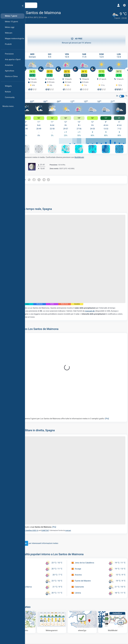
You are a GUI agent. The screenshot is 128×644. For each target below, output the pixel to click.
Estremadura (33, 17)
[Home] (10, 6)
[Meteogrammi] (64, 583)
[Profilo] (117, 5)
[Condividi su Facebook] (55, 174)
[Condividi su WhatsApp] (50, 174)
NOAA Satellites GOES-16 (51, 493)
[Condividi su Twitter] (61, 174)
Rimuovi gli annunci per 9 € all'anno (76, 39)
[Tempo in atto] (115, 14)
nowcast (89, 493)
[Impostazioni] (123, 5)
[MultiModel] (114, 583)
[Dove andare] (89, 583)
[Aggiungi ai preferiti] (85, 12)
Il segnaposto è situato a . (54, 490)
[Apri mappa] (55, 5)
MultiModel (100, 152)
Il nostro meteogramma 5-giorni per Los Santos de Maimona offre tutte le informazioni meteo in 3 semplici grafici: (75, 397)
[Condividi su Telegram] (66, 174)
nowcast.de (34, 291)
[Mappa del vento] (39, 583)
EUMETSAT (66, 493)
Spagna (42, 17)
